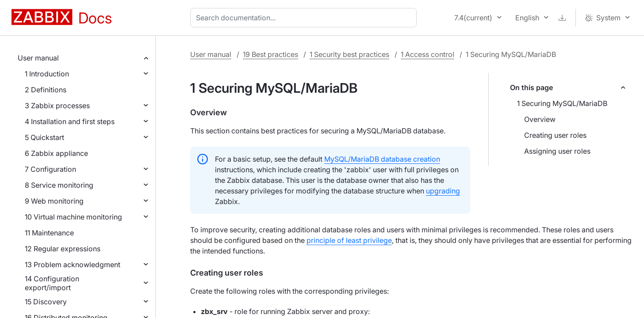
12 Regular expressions (63, 249)
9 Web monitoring (54, 201)
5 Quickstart (44, 137)
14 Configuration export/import (52, 283)
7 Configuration (50, 169)
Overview (540, 119)
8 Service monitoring (59, 185)
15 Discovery (46, 302)
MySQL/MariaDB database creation (382, 159)
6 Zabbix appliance (56, 153)
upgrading (443, 191)
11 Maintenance (49, 233)
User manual (38, 58)
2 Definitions (46, 90)
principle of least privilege (349, 240)
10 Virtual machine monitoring (73, 217)
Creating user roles (555, 135)
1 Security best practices (349, 54)
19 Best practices (270, 54)
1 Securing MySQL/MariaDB (562, 103)
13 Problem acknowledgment (73, 265)
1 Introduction (47, 74)
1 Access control (427, 54)
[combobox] (305, 18)
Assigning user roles (557, 151)
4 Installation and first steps (70, 121)
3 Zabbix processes (57, 106)
